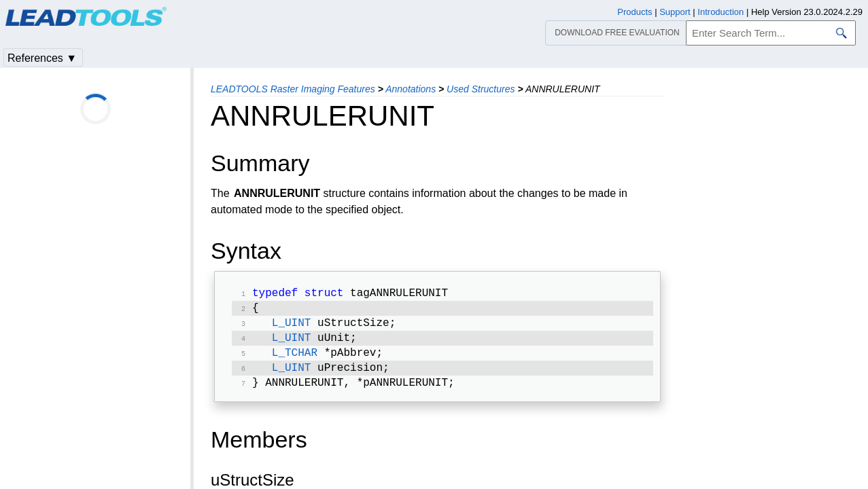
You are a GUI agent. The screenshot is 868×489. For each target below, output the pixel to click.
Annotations (411, 89)
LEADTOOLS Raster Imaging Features (293, 89)
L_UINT (292, 327)
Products (635, 12)
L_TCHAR (295, 360)
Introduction (721, 12)
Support (675, 12)
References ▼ (42, 58)
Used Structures (481, 89)
